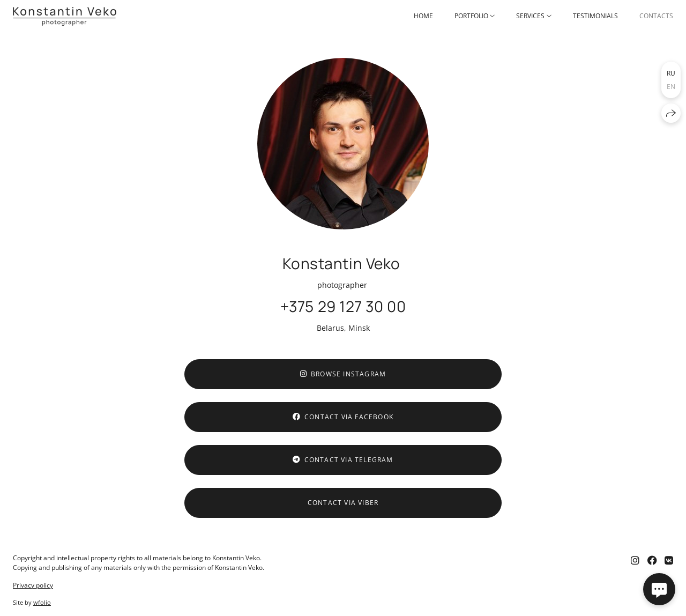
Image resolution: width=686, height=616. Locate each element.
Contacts (656, 16)
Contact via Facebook (343, 417)
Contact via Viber (343, 503)
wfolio (42, 602)
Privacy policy (33, 585)
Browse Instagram (343, 374)
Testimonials (595, 16)
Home (423, 16)
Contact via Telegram (343, 460)
